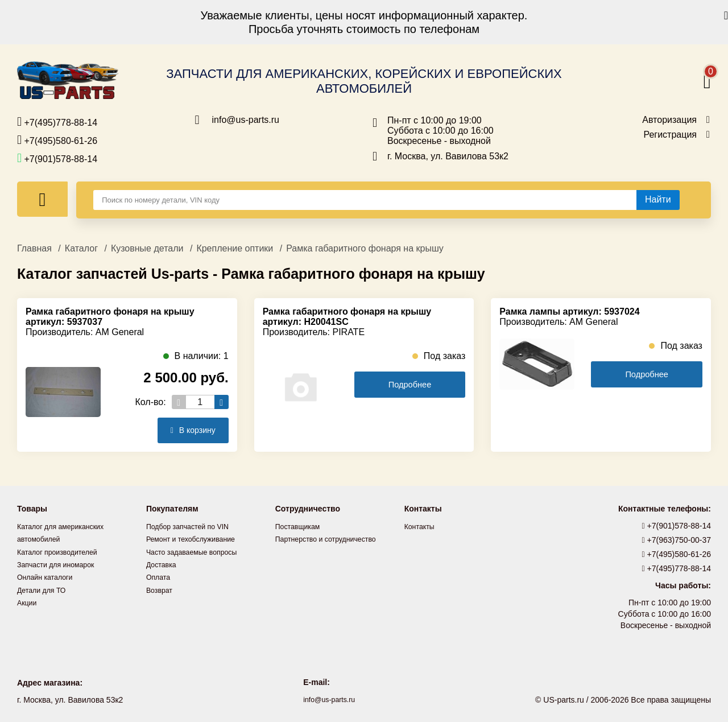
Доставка (163, 564)
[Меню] (42, 199)
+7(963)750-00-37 (677, 540)
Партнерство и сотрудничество (333, 539)
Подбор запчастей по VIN (193, 526)
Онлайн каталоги (49, 576)
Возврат (161, 589)
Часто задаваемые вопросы (198, 551)
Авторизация (669, 120)
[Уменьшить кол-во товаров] (179, 402)
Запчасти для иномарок (61, 564)
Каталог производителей (63, 551)
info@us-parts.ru (246, 120)
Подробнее (410, 385)
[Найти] (658, 200)
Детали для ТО (45, 589)
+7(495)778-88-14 (57, 122)
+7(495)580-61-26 (57, 140)
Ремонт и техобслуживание (197, 539)
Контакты (421, 526)
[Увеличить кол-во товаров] (222, 402)
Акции (28, 601)
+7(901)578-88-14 (57, 158)
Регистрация (670, 135)
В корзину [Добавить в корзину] (189, 430)
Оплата (160, 576)
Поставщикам (301, 526)
